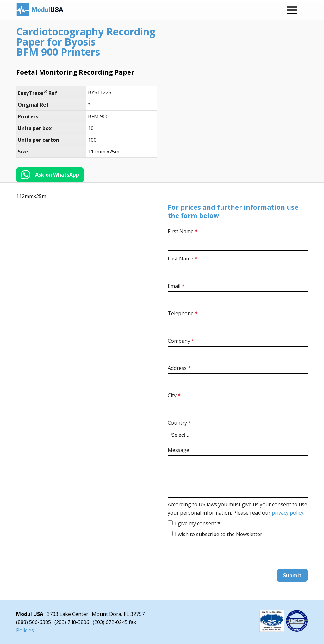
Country (179, 423)
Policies (25, 630)
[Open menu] (292, 10)
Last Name (183, 259)
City (174, 396)
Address (179, 368)
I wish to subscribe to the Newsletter (219, 534)
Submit (292, 575)
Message (178, 450)
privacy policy (288, 513)
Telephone (183, 313)
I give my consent (198, 523)
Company (181, 341)
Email (176, 286)
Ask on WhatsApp (57, 175)
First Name (183, 231)
